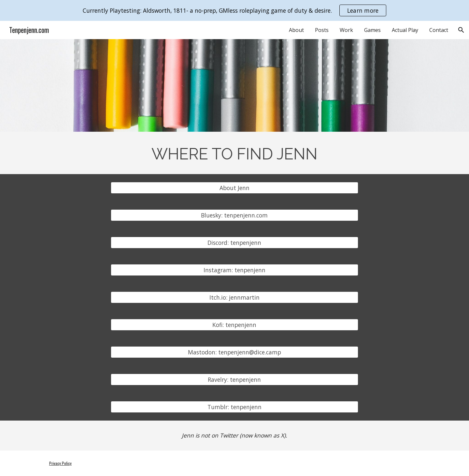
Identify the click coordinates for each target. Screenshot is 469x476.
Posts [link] (322, 30)
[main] (234, 153)
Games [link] (372, 30)
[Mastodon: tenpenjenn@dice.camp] (234, 352)
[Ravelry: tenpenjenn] (234, 380)
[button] (461, 30)
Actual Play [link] (405, 30)
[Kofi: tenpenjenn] (234, 325)
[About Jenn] (234, 188)
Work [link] (346, 30)
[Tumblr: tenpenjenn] (234, 407)
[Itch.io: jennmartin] (234, 297)
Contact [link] (439, 30)
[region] (234, 10)
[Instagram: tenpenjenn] (234, 270)
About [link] (296, 30)
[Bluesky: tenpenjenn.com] (234, 215)
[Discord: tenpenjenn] (234, 243)
